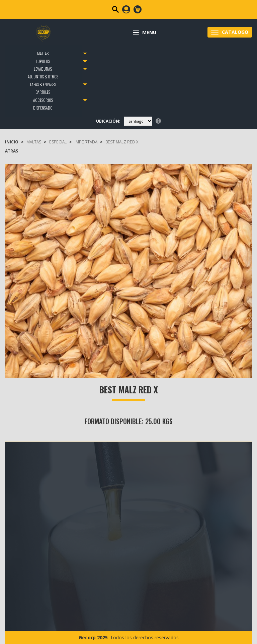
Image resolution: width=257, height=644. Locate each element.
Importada (86, 142)
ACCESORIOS (43, 100)
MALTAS (43, 53)
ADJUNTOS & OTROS (43, 77)
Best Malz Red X (122, 142)
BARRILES (43, 92)
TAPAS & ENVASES (43, 84)
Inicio (12, 142)
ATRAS (12, 151)
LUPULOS (43, 61)
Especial (58, 142)
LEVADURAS (43, 69)
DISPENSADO (43, 108)
